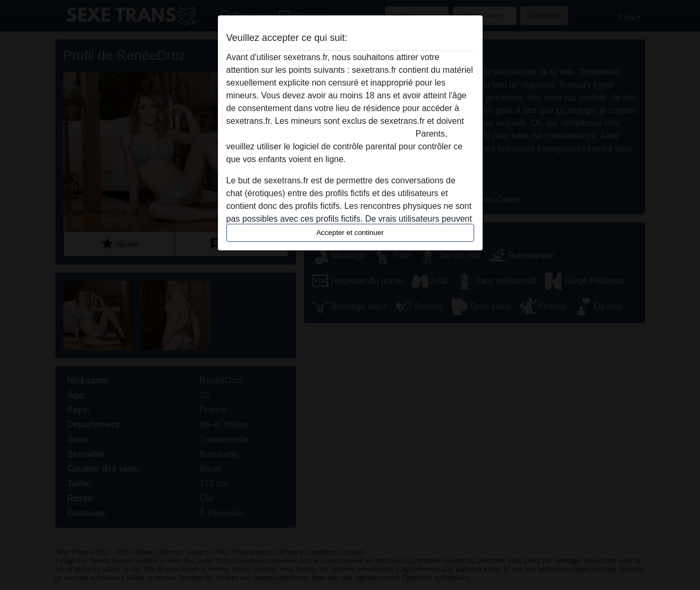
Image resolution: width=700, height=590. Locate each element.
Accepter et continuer (350, 233)
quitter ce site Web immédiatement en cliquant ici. (320, 134)
